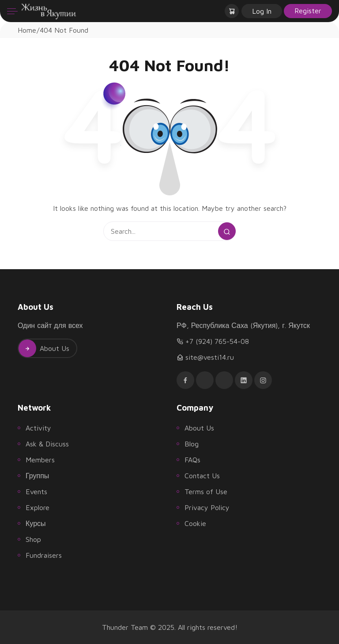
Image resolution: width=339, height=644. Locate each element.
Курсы (36, 523)
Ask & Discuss (47, 444)
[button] (233, 11)
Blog (192, 444)
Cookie (195, 523)
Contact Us (202, 476)
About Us (44, 348)
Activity (38, 428)
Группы (37, 476)
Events (36, 492)
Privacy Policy (207, 507)
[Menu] (12, 11)
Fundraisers (44, 555)
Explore (38, 507)
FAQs (192, 460)
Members (40, 460)
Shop (33, 539)
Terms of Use (206, 492)
